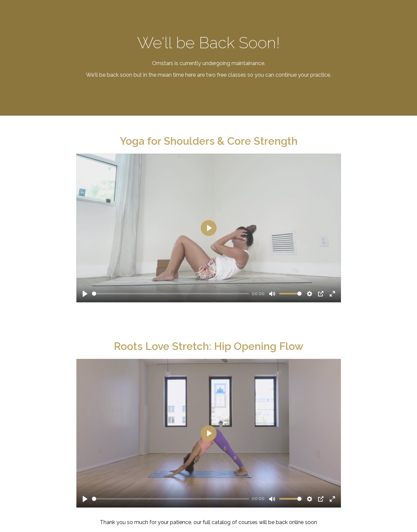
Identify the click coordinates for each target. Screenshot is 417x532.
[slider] (171, 294)
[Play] (85, 294)
